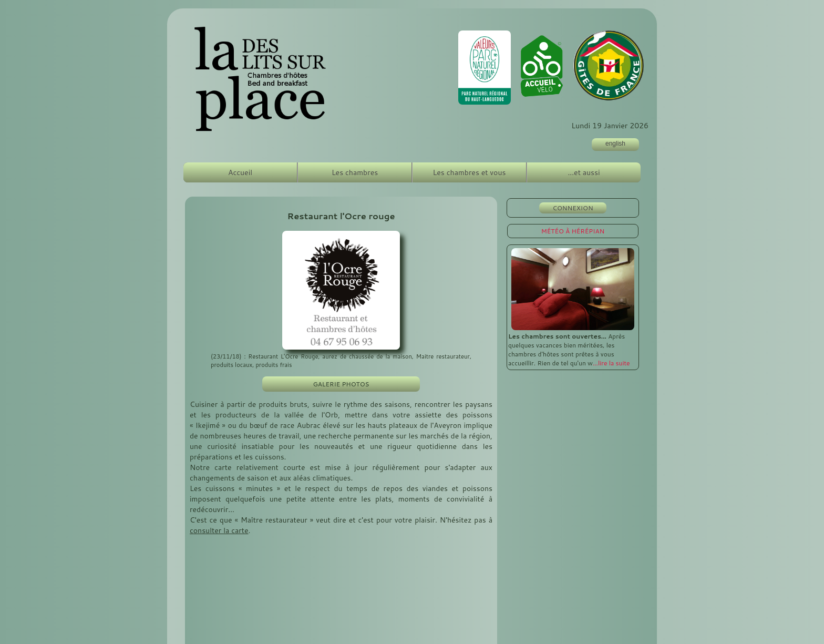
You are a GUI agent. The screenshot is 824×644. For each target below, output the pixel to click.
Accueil (240, 172)
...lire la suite (611, 363)
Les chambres (355, 172)
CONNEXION (573, 208)
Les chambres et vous (470, 172)
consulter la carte (219, 530)
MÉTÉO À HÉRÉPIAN (573, 231)
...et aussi (584, 172)
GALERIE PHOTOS (341, 384)
